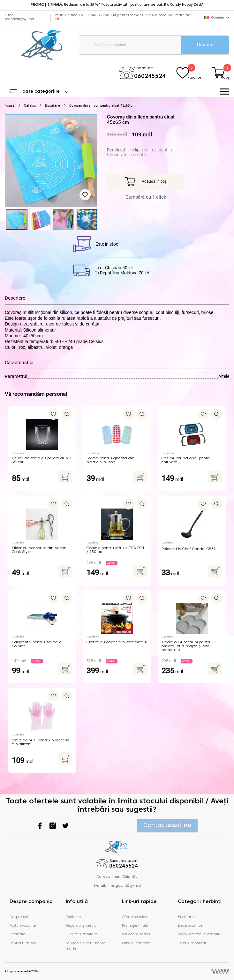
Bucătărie (53, 106)
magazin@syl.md (19, 19)
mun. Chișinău (125, 877)
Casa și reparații (192, 943)
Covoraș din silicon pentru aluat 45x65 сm (102, 106)
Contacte (73, 917)
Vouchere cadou (136, 934)
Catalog (30, 106)
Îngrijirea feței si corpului (200, 934)
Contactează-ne (167, 826)
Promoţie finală (135, 926)
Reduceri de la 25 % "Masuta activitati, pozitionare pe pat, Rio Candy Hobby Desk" (117, 5)
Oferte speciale (135, 917)
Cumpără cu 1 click (146, 197)
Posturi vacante (23, 926)
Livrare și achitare (82, 934)
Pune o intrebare (136, 943)
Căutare (205, 45)
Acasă (10, 106)
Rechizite (18, 934)
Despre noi (19, 917)
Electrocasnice (190, 926)
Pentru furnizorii (24, 943)
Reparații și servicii (82, 926)
